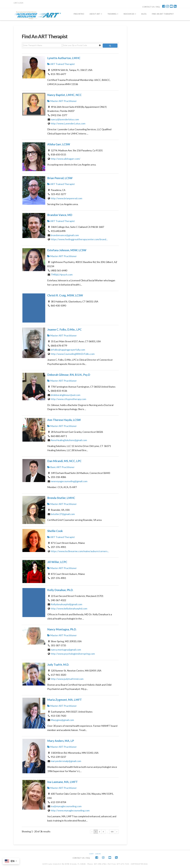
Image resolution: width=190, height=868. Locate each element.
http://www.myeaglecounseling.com (70, 810)
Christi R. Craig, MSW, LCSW (65, 295)
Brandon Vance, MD (60, 215)
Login (98, 854)
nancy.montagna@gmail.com (66, 650)
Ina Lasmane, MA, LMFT (62, 782)
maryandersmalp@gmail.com (66, 761)
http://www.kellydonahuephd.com (69, 608)
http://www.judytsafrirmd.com (67, 679)
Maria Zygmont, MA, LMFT (65, 700)
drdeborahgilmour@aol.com (66, 395)
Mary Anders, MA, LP (61, 741)
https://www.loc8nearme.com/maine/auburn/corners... (80, 551)
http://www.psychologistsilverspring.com (73, 654)
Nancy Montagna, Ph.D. (62, 629)
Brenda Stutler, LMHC (61, 498)
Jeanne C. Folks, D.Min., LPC (64, 329)
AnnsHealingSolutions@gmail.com (69, 440)
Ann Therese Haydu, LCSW (64, 420)
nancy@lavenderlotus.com (65, 119)
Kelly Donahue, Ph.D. (60, 590)
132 (112, 832)
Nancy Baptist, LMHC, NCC (64, 95)
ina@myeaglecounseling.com (66, 806)
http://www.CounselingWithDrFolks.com (73, 354)
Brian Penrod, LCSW (60, 178)
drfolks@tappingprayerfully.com (68, 350)
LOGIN (21, 3)
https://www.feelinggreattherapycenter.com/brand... (79, 239)
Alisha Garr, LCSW (59, 144)
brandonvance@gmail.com (65, 235)
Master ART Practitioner (62, 101)
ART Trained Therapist (61, 64)
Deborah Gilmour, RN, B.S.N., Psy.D (69, 375)
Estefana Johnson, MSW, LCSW (67, 250)
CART (16, 3)
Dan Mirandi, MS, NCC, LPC (64, 461)
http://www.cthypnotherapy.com (68, 399)
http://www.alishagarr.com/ (66, 159)
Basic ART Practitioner (61, 467)
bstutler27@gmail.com (63, 514)
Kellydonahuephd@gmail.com (66, 604)
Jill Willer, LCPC (57, 562)
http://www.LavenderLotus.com (68, 123)
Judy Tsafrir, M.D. (58, 665)
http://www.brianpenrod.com (66, 198)
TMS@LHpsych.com (62, 274)
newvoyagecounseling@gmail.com (69, 481)
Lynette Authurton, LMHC (64, 58)
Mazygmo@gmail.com (62, 720)
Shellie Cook (55, 531)
